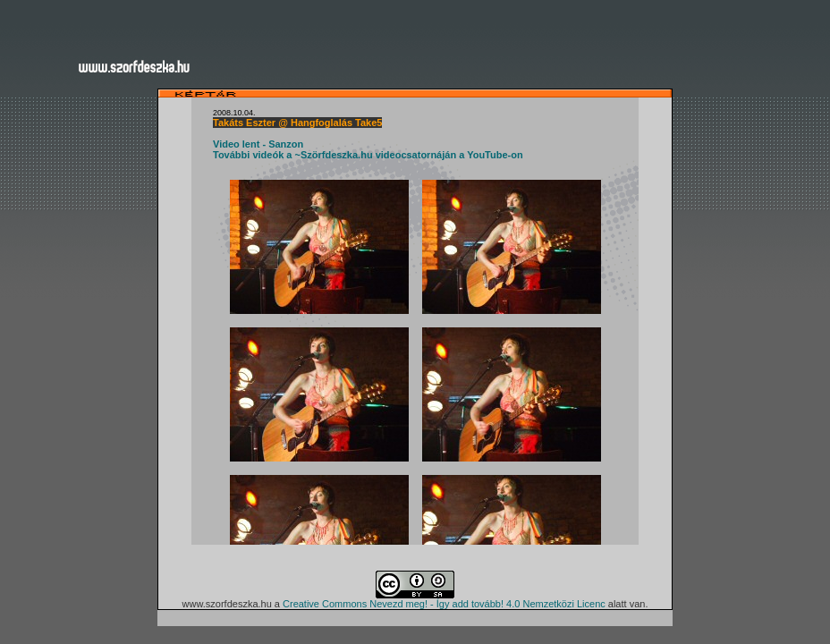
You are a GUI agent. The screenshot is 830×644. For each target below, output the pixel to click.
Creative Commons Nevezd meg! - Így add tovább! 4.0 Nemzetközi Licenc (444, 604)
